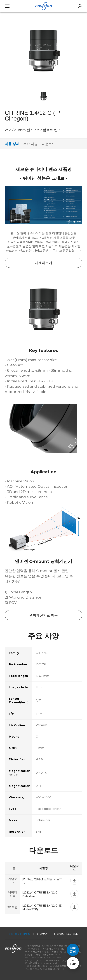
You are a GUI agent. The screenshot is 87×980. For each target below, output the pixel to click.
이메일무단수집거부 (66, 934)
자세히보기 (44, 263)
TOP (73, 964)
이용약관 (42, 934)
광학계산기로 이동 (44, 615)
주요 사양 (31, 144)
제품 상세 (12, 144)
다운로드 (48, 144)
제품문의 (73, 950)
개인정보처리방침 (20, 934)
